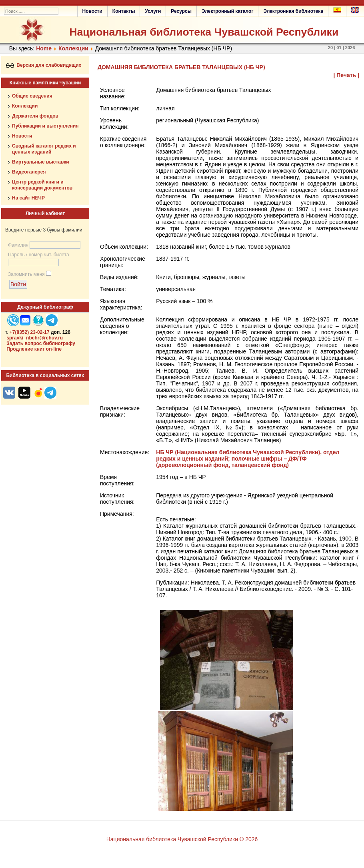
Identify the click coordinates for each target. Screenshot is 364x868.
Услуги (153, 11)
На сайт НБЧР (28, 198)
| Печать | (347, 75)
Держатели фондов (35, 116)
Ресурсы (181, 11)
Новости (92, 11)
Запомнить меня (26, 274)
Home (44, 48)
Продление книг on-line (34, 349)
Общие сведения (32, 96)
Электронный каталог (227, 11)
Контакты (124, 11)
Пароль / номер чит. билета (39, 255)
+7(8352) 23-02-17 (30, 332)
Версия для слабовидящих (44, 65)
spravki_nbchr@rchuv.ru (35, 338)
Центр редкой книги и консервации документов (42, 185)
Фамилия (18, 245)
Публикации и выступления (45, 126)
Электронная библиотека (293, 11)
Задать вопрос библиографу (41, 343)
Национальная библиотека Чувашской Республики (204, 32)
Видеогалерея (29, 172)
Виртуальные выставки (41, 162)
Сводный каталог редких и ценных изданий (44, 149)
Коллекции (73, 48)
